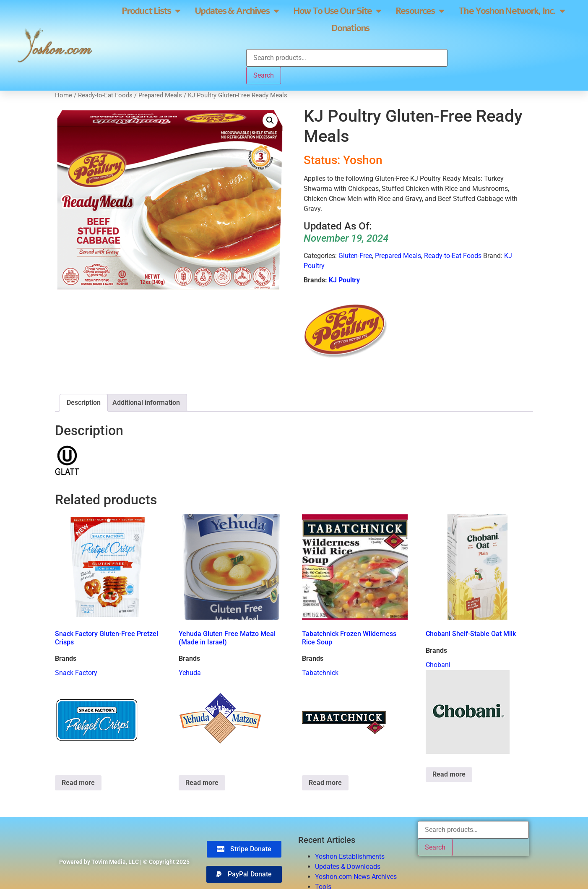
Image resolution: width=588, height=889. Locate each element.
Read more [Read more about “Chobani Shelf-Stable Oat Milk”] (449, 774)
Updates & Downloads (348, 867)
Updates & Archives (237, 11)
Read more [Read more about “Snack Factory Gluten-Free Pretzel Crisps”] (78, 783)
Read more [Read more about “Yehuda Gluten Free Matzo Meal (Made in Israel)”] (202, 783)
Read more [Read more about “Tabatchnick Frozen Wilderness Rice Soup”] (325, 783)
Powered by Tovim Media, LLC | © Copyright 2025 (124, 862)
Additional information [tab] (146, 403)
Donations (350, 28)
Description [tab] (84, 403)
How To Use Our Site (337, 11)
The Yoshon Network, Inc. (511, 11)
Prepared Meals (160, 95)
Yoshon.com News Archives (356, 877)
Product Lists (151, 11)
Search (264, 75)
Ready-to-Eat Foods (105, 95)
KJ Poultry (344, 280)
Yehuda (190, 673)
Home (64, 95)
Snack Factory (76, 673)
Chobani (438, 665)
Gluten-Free (355, 256)
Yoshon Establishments (350, 856)
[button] (270, 120)
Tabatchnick (320, 673)
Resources (420, 11)
